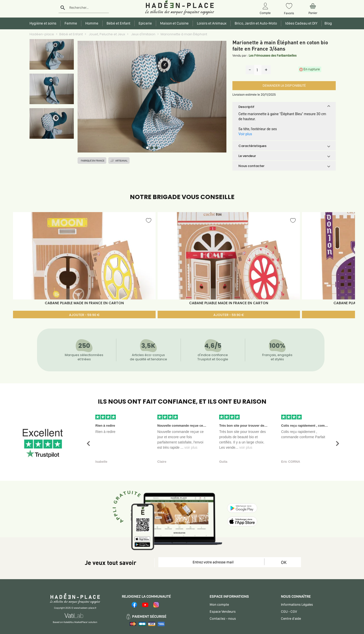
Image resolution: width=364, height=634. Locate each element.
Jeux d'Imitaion (143, 34)
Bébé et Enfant (71, 34)
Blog (327, 23)
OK (284, 562)
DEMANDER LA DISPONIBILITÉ (284, 86)
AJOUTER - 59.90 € (84, 315)
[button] (284, 107)
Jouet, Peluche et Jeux (107, 34)
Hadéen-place (42, 34)
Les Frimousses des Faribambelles (273, 55)
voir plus (191, 447)
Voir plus (245, 134)
